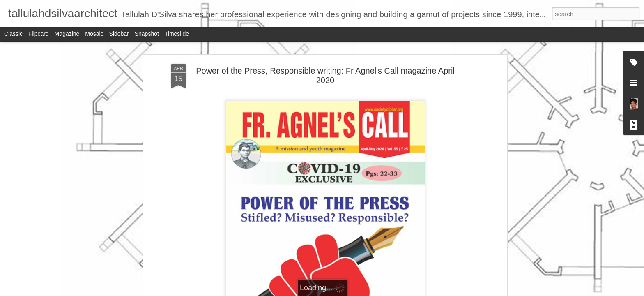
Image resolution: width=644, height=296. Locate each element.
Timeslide (177, 34)
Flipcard (39, 34)
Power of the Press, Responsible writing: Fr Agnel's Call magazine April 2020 (325, 75)
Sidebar (119, 34)
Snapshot (147, 34)
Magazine (67, 34)
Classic (13, 34)
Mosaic (94, 34)
